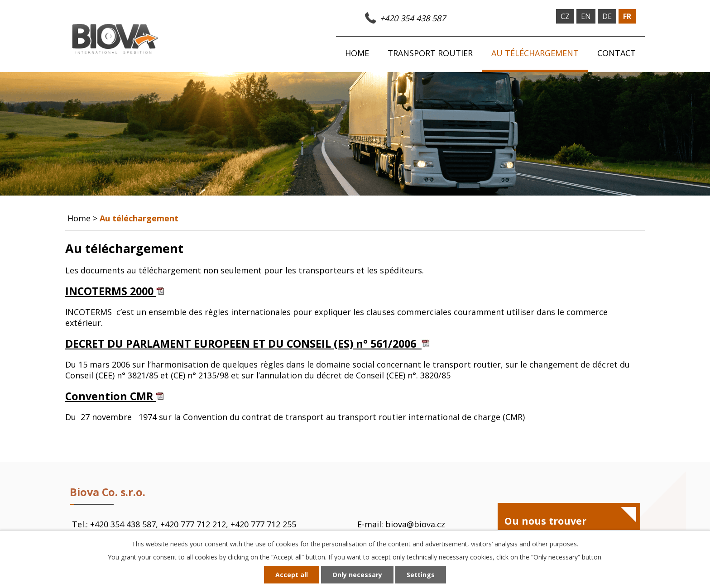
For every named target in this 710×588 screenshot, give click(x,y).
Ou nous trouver (545, 521)
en (586, 16)
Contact (616, 53)
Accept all (292, 575)
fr (627, 16)
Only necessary (357, 575)
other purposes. (555, 544)
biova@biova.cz (415, 524)
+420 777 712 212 (193, 524)
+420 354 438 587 (413, 18)
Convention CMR (115, 396)
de (607, 16)
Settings (421, 575)
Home (357, 53)
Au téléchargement (535, 53)
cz (565, 16)
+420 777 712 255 (263, 524)
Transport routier (430, 53)
